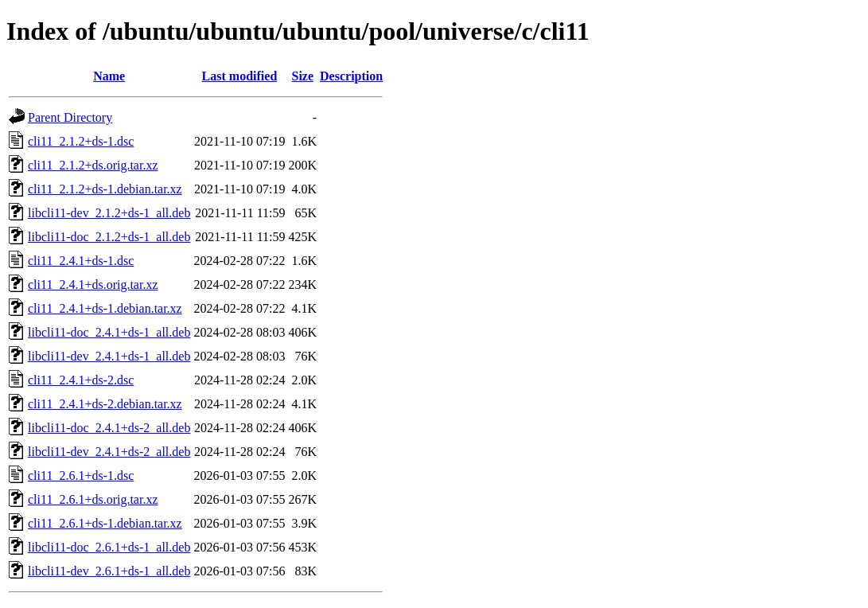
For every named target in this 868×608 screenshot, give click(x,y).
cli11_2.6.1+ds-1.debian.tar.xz (105, 523)
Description (351, 76)
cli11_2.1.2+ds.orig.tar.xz (93, 165)
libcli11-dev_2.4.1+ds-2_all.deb (109, 452)
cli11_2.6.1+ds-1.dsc (81, 475)
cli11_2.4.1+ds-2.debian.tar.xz (105, 404)
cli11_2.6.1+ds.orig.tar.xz (93, 499)
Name (109, 76)
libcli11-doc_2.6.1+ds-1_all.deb (109, 547)
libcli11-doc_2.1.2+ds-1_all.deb (109, 237)
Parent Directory (70, 117)
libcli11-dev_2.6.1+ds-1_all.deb (109, 571)
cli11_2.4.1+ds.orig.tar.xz (93, 285)
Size (303, 76)
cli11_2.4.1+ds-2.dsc (81, 380)
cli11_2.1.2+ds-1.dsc (81, 141)
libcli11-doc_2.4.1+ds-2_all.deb (109, 428)
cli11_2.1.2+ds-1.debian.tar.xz (105, 189)
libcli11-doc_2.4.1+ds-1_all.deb (109, 332)
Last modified (240, 76)
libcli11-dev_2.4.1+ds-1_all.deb (109, 356)
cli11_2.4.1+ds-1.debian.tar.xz (105, 308)
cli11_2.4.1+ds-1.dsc (81, 261)
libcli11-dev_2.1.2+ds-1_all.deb (109, 213)
